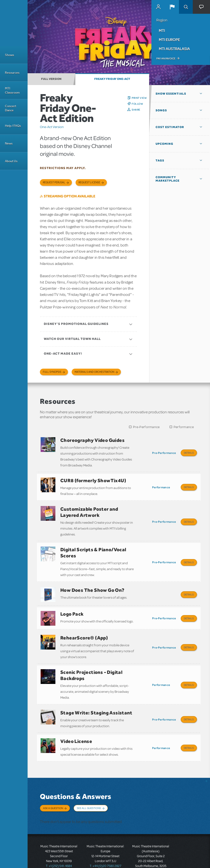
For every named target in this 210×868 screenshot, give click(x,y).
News (9, 143)
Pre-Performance (146, 427)
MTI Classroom (12, 90)
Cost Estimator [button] (170, 127)
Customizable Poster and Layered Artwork (89, 509)
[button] (172, 7)
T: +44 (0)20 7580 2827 (105, 846)
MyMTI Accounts (158, 7)
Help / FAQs (13, 126)
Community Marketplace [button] (168, 179)
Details (189, 453)
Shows (9, 55)
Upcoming (164, 144)
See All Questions (89, 791)
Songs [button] (161, 110)
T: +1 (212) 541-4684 (59, 846)
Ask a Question (53, 791)
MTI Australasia (174, 49)
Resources (12, 73)
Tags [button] (160, 160)
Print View (139, 98)
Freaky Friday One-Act (112, 79)
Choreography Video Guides (92, 440)
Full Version (51, 79)
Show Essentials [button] (171, 94)
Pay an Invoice (166, 58)
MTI (162, 30)
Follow (137, 104)
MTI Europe (169, 40)
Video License (76, 726)
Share (136, 110)
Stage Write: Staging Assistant (96, 699)
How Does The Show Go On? (92, 583)
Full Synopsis (52, 372)
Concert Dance (11, 108)
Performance (184, 427)
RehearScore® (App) (84, 627)
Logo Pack (72, 605)
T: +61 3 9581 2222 (151, 856)
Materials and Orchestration (94, 372)
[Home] (14, 23)
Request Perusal (54, 182)
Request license (89, 182)
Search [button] (186, 7)
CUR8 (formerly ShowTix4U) (93, 479)
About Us (11, 161)
